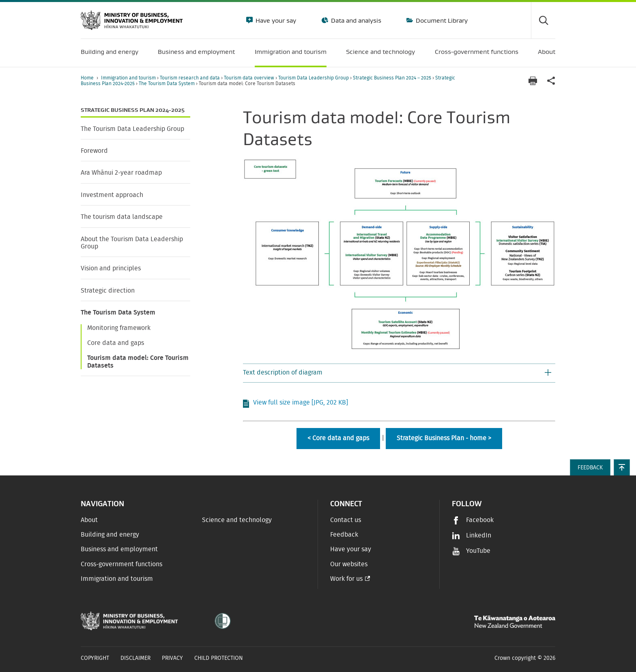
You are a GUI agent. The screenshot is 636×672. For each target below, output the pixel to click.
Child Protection (219, 658)
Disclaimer (135, 658)
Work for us (346, 579)
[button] (399, 373)
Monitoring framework (119, 328)
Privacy (172, 658)
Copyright (95, 658)
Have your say (275, 20)
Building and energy (110, 535)
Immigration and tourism (129, 78)
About (89, 520)
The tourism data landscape (122, 217)
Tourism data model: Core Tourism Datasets (138, 362)
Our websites (349, 564)
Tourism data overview (250, 78)
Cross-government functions (121, 564)
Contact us (346, 520)
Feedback (344, 535)
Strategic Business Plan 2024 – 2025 (393, 78)
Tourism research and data (190, 78)
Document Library (441, 20)
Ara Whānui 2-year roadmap (121, 173)
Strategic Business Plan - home (442, 438)
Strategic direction (108, 291)
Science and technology (237, 520)
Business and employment (119, 549)
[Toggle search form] (543, 20)
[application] (551, 81)
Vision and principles (111, 268)
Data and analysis (355, 20)
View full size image (301, 402)
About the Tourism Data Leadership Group (132, 243)
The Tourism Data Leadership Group (132, 129)
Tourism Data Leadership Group (314, 78)
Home (87, 78)
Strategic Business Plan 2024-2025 (133, 110)
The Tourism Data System (167, 83)
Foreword (94, 151)
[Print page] (533, 81)
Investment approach (112, 195)
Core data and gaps (116, 343)
